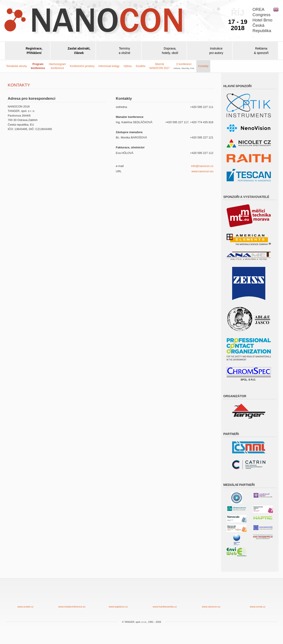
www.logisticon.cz (118, 597)
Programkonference (38, 66)
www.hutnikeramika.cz (165, 597)
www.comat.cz (258, 597)
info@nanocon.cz (202, 166)
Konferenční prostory (82, 66)
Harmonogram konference (57, 66)
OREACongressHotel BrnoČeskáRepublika (262, 20)
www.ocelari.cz (25, 597)
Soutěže (141, 66)
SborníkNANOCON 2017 (160, 66)
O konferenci (184, 66)
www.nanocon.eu (202, 171)
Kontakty (203, 66)
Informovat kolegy (109, 66)
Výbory (127, 66)
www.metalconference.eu (72, 597)
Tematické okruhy (16, 66)
